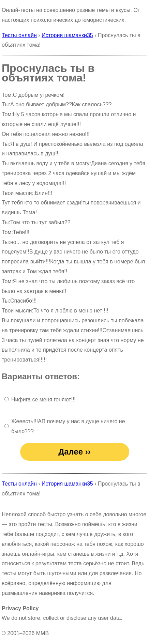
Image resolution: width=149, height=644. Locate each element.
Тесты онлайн (19, 35)
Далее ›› (74, 452)
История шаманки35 (67, 35)
